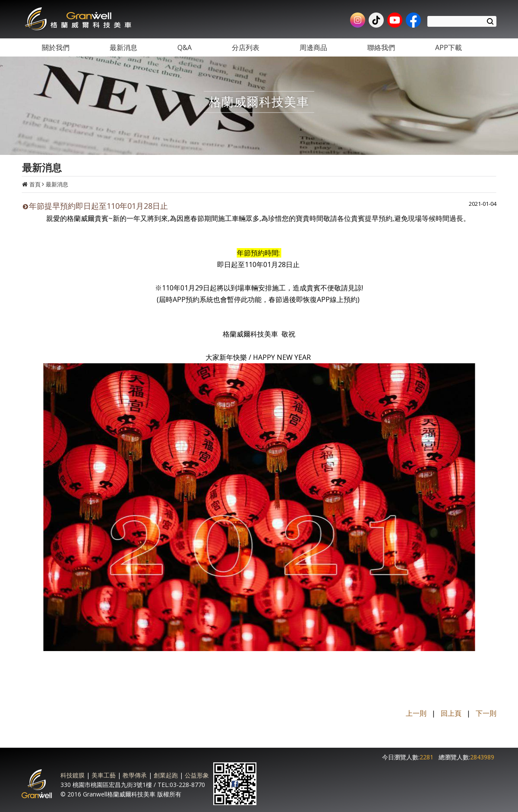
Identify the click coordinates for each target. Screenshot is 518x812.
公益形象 (197, 775)
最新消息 (57, 184)
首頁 (35, 184)
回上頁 (451, 713)
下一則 (486, 713)
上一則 (416, 713)
